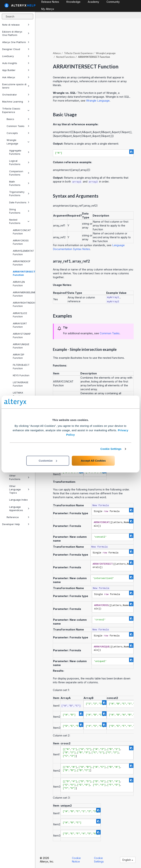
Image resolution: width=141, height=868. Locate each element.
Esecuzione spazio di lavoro (16, 86)
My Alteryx (48, 9)
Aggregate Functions (19, 152)
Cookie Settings (111, 449)
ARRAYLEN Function (19, 284)
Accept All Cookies (93, 461)
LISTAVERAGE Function (21, 384)
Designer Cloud (16, 49)
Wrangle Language (18, 142)
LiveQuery (16, 56)
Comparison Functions (19, 173)
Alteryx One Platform (16, 42)
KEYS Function (21, 375)
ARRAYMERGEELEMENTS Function (22, 294)
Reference (18, 517)
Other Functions (19, 477)
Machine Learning (16, 102)
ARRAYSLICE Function (20, 315)
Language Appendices (19, 509)
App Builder (16, 70)
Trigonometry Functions (19, 194)
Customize (48, 461)
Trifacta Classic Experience (16, 110)
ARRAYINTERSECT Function (22, 273)
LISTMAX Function (18, 394)
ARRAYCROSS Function (21, 242)
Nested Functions (19, 221)
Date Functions (19, 202)
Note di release (16, 25)
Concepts (18, 133)
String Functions (19, 211)
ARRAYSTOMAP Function (22, 335)
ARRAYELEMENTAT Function (22, 252)
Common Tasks (18, 126)
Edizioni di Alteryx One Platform (16, 33)
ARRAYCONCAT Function (22, 232)
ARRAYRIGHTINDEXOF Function (22, 304)
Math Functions (19, 183)
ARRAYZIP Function (19, 356)
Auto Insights (16, 63)
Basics (18, 119)
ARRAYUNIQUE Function (21, 346)
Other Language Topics (19, 489)
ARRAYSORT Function (20, 325)
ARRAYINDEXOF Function (22, 263)
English (128, 860)
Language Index (18, 500)
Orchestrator (16, 95)
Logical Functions (19, 162)
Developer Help (16, 524)
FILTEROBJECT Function (21, 366)
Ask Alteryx (16, 77)
